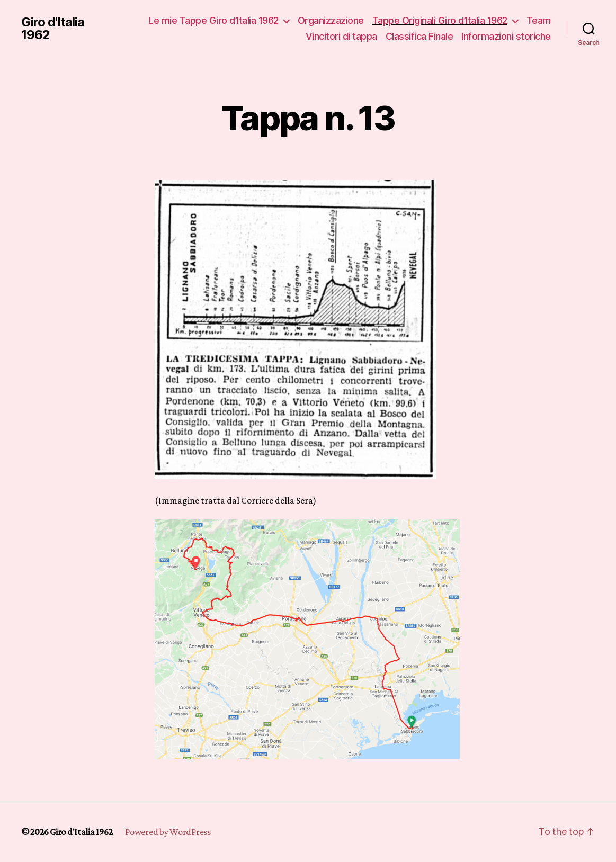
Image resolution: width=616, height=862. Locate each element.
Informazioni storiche (506, 36)
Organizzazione (331, 20)
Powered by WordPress (168, 832)
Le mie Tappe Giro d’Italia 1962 (213, 20)
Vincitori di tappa (341, 36)
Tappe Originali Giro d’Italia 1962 (440, 20)
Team (539, 20)
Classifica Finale (419, 36)
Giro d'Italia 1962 (53, 29)
